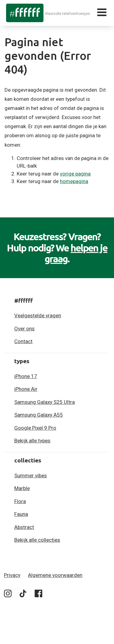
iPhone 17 (26, 376)
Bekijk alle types (32, 441)
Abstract (24, 527)
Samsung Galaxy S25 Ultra (45, 402)
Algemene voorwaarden (55, 575)
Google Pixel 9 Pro (35, 428)
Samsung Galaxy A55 (39, 415)
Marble (22, 488)
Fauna (21, 514)
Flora (20, 501)
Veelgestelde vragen (38, 315)
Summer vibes (31, 475)
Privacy (12, 575)
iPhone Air (26, 389)
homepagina (74, 181)
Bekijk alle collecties (37, 540)
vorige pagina (75, 174)
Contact (23, 341)
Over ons (24, 329)
